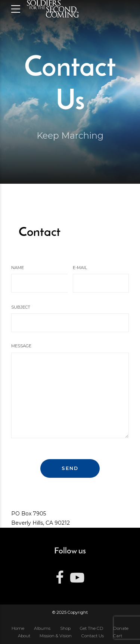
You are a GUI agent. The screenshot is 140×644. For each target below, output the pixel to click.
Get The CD (92, 628)
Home (18, 628)
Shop (65, 628)
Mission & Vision (56, 636)
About (24, 636)
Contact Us (93, 636)
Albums (42, 628)
